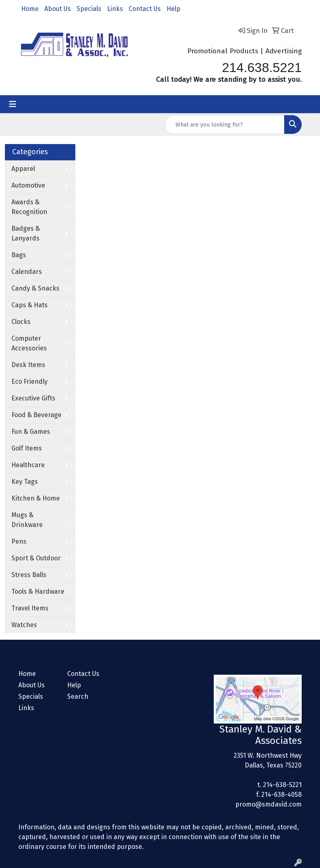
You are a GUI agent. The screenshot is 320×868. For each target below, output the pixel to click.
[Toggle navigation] (13, 104)
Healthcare (28, 465)
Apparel (23, 169)
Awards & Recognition (29, 207)
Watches (24, 625)
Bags (19, 255)
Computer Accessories (29, 343)
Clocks (21, 322)
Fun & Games (31, 432)
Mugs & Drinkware (27, 520)
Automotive (28, 185)
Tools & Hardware (38, 591)
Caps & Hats (30, 305)
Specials (89, 9)
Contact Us (145, 9)
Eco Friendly (30, 382)
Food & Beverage (36, 415)
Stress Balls (29, 575)
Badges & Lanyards (26, 233)
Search (78, 696)
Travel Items (30, 608)
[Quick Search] (225, 125)
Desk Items (28, 365)
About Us (58, 9)
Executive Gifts (33, 398)
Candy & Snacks (35, 288)
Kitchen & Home (36, 498)
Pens (19, 541)
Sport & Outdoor (36, 558)
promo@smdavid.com (268, 804)
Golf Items (27, 448)
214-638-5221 (282, 785)
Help (173, 9)
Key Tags (25, 482)
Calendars (27, 272)
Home (30, 9)
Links (115, 9)
